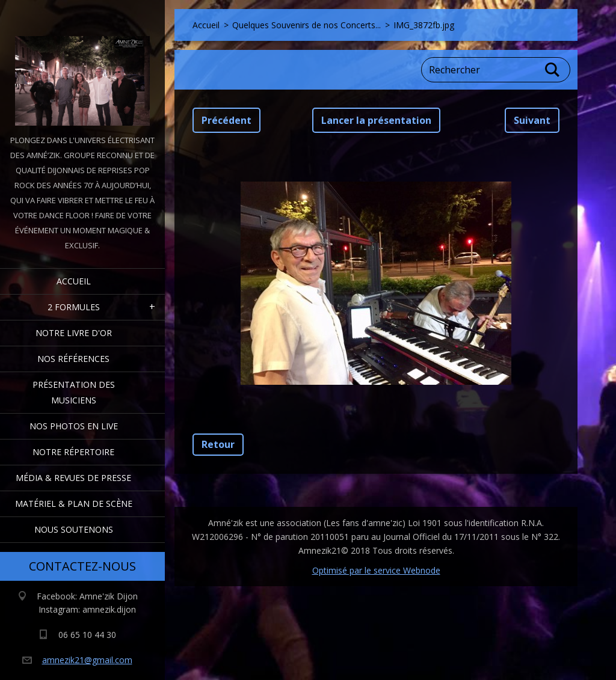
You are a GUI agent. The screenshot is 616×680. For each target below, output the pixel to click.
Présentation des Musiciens (74, 392)
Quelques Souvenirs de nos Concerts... (306, 25)
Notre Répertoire (73, 452)
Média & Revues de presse (73, 478)
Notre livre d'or (74, 333)
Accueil (74, 281)
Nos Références (73, 359)
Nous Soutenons (74, 529)
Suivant (532, 120)
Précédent (226, 120)
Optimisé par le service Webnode (376, 570)
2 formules (74, 307)
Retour (218, 444)
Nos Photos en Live (74, 426)
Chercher (553, 70)
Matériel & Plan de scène (74, 504)
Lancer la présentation (376, 120)
